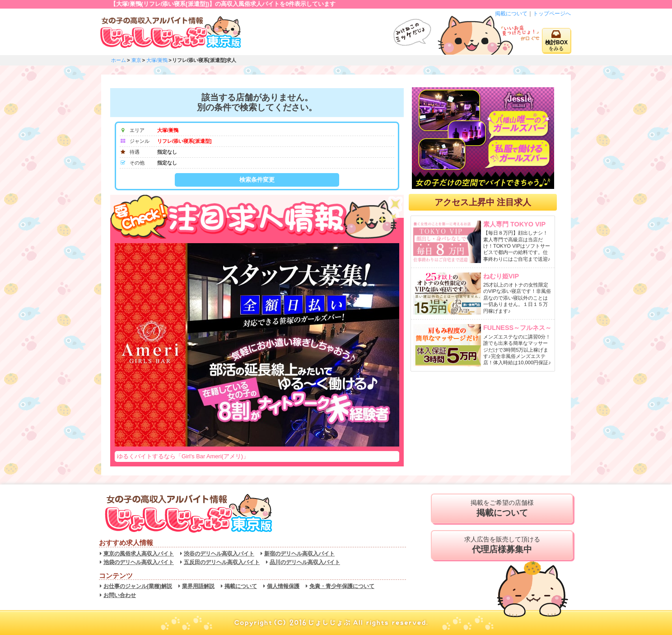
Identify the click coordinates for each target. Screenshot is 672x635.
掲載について (511, 14)
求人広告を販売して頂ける (502, 545)
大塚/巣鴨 (157, 60)
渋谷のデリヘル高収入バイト (219, 554)
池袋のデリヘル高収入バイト (139, 562)
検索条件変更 (257, 180)
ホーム (119, 60)
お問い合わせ (120, 595)
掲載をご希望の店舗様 (502, 508)
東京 (136, 60)
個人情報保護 (283, 586)
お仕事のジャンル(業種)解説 (138, 586)
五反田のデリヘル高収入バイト (222, 562)
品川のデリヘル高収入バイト (305, 562)
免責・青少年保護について (342, 586)
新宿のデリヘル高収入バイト (299, 554)
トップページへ (552, 14)
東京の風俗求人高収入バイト (139, 554)
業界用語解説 (198, 586)
